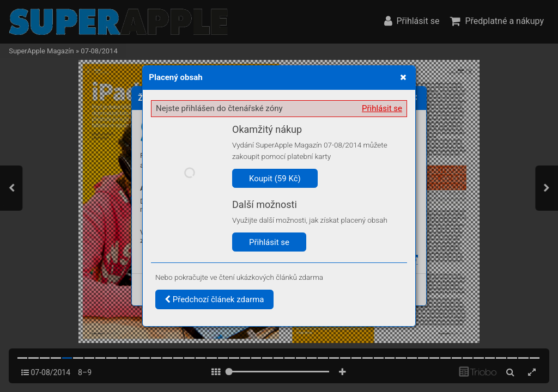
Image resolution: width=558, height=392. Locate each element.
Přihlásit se (382, 108)
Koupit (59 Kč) (275, 179)
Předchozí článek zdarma (214, 299)
